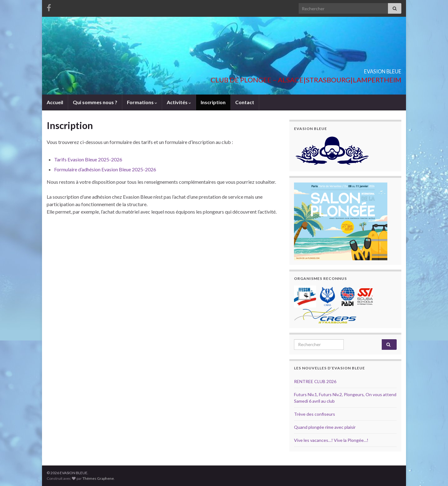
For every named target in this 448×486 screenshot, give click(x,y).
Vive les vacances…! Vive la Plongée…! (331, 440)
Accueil (55, 102)
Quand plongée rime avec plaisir (325, 427)
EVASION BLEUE (366, 69)
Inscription (213, 102)
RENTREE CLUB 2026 (315, 381)
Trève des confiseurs (315, 414)
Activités (179, 102)
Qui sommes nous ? (95, 102)
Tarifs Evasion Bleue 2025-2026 (88, 159)
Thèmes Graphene (98, 478)
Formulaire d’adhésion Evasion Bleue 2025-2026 (105, 169)
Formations (142, 102)
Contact (245, 102)
